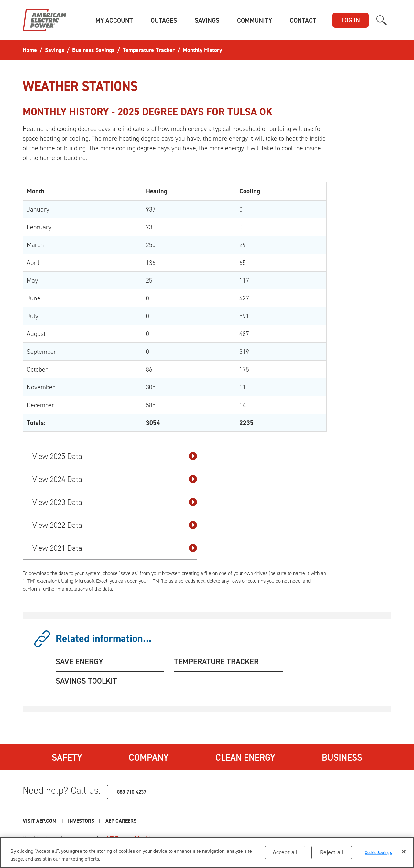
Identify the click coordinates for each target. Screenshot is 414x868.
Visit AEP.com (40, 821)
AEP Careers (121, 821)
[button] (114, 20)
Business (342, 757)
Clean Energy (245, 757)
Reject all (332, 852)
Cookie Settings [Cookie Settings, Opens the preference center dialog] (378, 852)
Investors (81, 821)
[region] (207, 852)
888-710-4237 (132, 792)
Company (149, 757)
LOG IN (351, 20)
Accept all (285, 852)
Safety (67, 757)
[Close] (404, 852)
